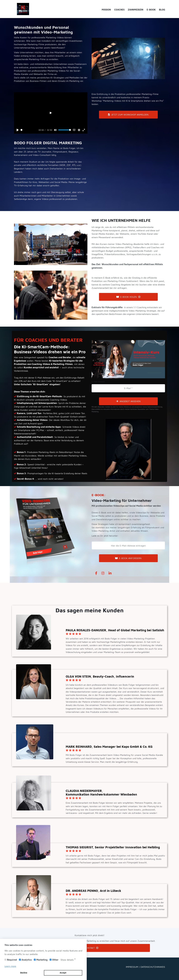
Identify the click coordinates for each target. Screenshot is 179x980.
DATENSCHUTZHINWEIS (153, 967)
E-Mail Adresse (98, 381)
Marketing (42, 960)
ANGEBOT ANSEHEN (128, 401)
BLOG (162, 10)
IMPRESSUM (132, 967)
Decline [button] (24, 973)
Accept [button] (63, 973)
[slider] (29, 130)
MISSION (106, 10)
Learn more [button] (10, 966)
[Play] (18, 130)
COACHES (119, 10)
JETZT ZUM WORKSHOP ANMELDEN (128, 115)
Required (12, 960)
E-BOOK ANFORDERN (128, 558)
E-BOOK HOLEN (128, 297)
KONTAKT (90, 948)
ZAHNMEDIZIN (136, 10)
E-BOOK (151, 10)
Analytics (27, 960)
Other (55, 960)
